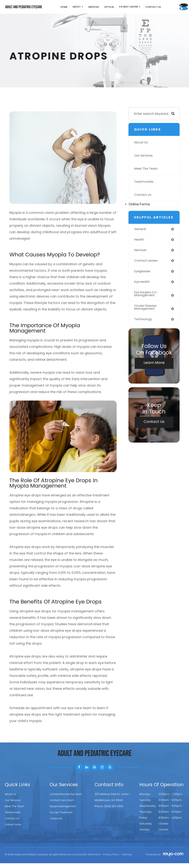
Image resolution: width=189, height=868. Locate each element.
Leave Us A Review (169, 14)
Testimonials (144, 187)
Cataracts (57, 822)
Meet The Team (147, 173)
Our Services (144, 160)
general (141, 234)
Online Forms (139, 209)
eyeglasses (143, 277)
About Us (141, 147)
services (141, 255)
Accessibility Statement (86, 859)
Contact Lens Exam (63, 805)
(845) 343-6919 (114, 811)
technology (144, 326)
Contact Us (136, 9)
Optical (92, 9)
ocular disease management (146, 314)
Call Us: (169, 5)
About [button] (61, 9)
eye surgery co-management (147, 300)
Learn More (154, 369)
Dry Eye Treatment (62, 817)
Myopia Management (64, 811)
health (139, 245)
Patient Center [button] (113, 9)
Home (47, 9)
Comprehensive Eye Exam (67, 799)
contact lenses (147, 266)
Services (77, 9)
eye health (143, 288)
